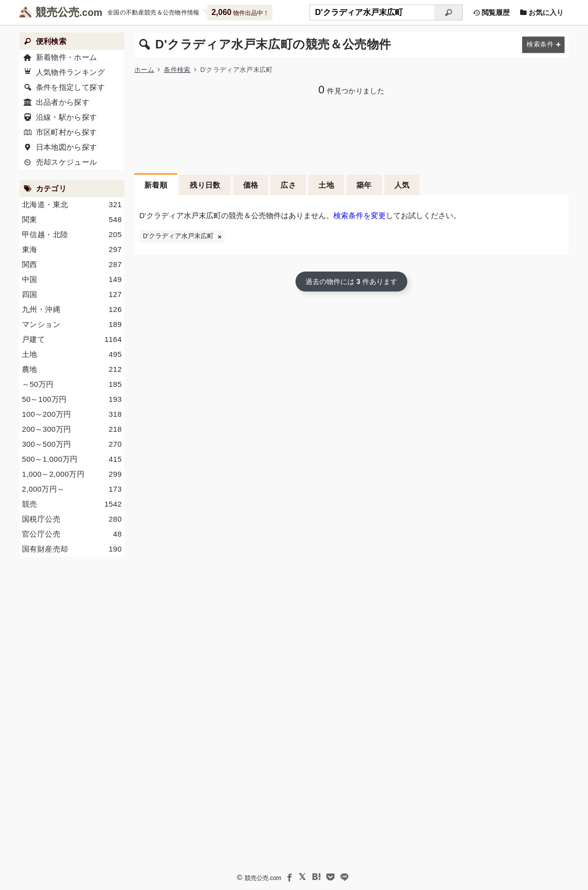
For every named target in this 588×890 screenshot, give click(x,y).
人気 (402, 185)
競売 (72, 504)
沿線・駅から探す (67, 117)
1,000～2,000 (72, 474)
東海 (72, 250)
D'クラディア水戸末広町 (178, 236)
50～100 (72, 399)
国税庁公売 (72, 519)
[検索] (448, 12)
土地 (326, 185)
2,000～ (72, 489)
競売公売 (57, 12)
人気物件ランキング (70, 72)
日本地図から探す (67, 147)
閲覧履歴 (491, 12)
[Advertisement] (351, 133)
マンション (72, 324)
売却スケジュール (67, 162)
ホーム (144, 70)
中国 (72, 280)
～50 (72, 384)
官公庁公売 (72, 534)
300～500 (72, 444)
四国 (72, 295)
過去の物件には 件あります (351, 282)
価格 (251, 185)
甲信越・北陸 (72, 235)
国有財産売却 (72, 549)
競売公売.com (263, 878)
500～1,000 (72, 459)
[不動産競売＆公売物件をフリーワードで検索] (372, 12)
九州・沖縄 (72, 309)
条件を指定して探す (70, 87)
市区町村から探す (67, 132)
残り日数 (205, 185)
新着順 (156, 185)
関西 (72, 265)
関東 (72, 220)
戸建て (72, 339)
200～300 (72, 429)
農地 (72, 369)
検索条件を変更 (360, 215)
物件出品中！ (240, 12)
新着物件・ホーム (67, 57)
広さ (288, 185)
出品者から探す (63, 102)
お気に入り (542, 12)
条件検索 (177, 70)
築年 (364, 185)
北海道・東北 (72, 205)
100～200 (72, 414)
